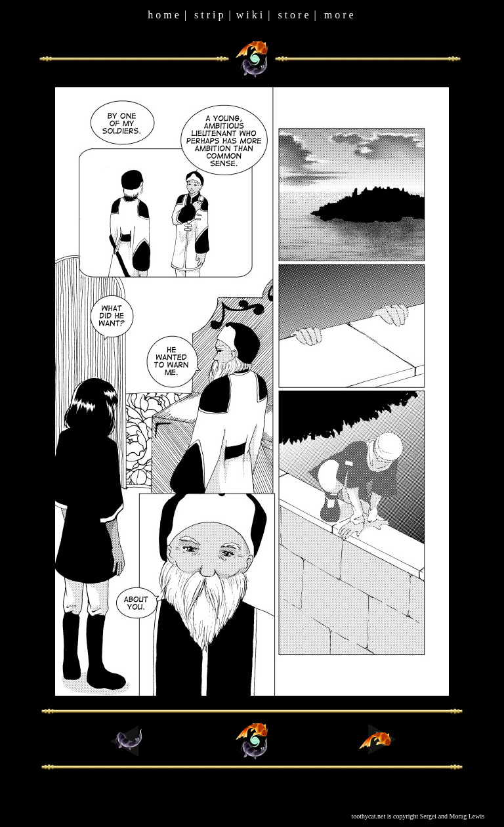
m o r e (339, 15)
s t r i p (209, 15)
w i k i (249, 15)
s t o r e (293, 15)
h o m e (163, 15)
